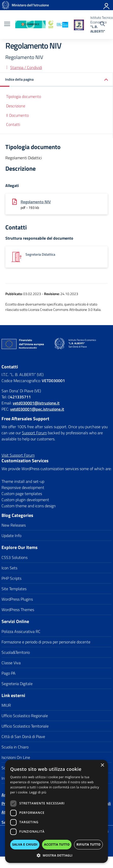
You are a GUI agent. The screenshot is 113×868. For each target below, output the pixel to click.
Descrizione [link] (16, 106)
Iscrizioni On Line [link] (16, 757)
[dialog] (56, 811)
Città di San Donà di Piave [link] (23, 736)
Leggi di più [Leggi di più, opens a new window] (38, 792)
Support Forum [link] (34, 433)
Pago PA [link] (9, 673)
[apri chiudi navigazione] (7, 24)
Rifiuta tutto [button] (88, 844)
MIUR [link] (6, 705)
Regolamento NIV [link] (36, 202)
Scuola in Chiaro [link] (15, 747)
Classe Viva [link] (11, 663)
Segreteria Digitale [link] (17, 684)
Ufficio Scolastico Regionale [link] (25, 716)
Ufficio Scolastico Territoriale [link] (25, 726)
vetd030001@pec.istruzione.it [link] (37, 409)
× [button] (102, 765)
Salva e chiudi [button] (25, 844)
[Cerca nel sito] (102, 24)
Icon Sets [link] (9, 568)
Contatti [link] (13, 124)
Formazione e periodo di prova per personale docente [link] (46, 642)
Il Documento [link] (17, 115)
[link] (6, 5)
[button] (56, 855)
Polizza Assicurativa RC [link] (21, 631)
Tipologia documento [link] (24, 96)
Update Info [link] (11, 536)
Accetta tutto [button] (57, 844)
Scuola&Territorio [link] (16, 652)
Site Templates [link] (14, 589)
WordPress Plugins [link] (17, 599)
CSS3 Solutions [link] (15, 557)
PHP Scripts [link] (11, 578)
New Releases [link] (14, 525)
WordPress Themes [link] (18, 610)
